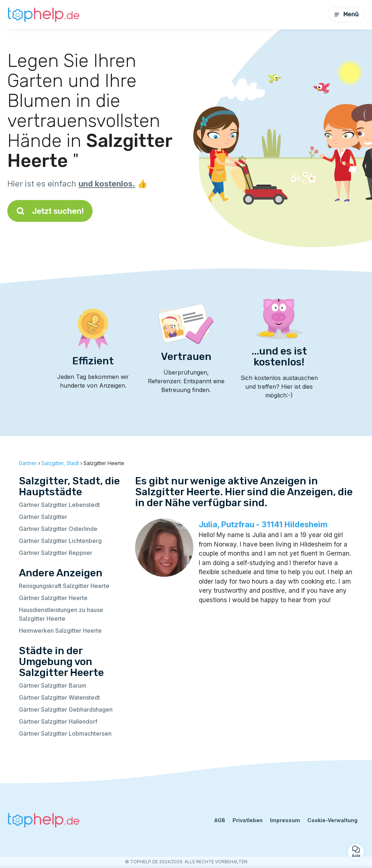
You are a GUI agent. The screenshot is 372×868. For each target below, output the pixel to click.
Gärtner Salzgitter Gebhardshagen (66, 709)
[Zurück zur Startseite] (44, 14)
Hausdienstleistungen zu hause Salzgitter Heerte (61, 614)
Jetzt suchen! (50, 211)
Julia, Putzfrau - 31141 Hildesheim (263, 524)
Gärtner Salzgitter (43, 517)
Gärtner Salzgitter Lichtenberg (60, 541)
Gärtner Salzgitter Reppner (56, 553)
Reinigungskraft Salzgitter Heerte (64, 586)
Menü (346, 14)
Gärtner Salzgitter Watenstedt (59, 697)
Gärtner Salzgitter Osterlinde (58, 529)
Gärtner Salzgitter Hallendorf (58, 721)
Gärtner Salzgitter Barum (53, 685)
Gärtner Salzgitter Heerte (53, 598)
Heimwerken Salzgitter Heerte (60, 631)
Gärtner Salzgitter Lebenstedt (59, 505)
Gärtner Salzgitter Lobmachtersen (65, 733)
